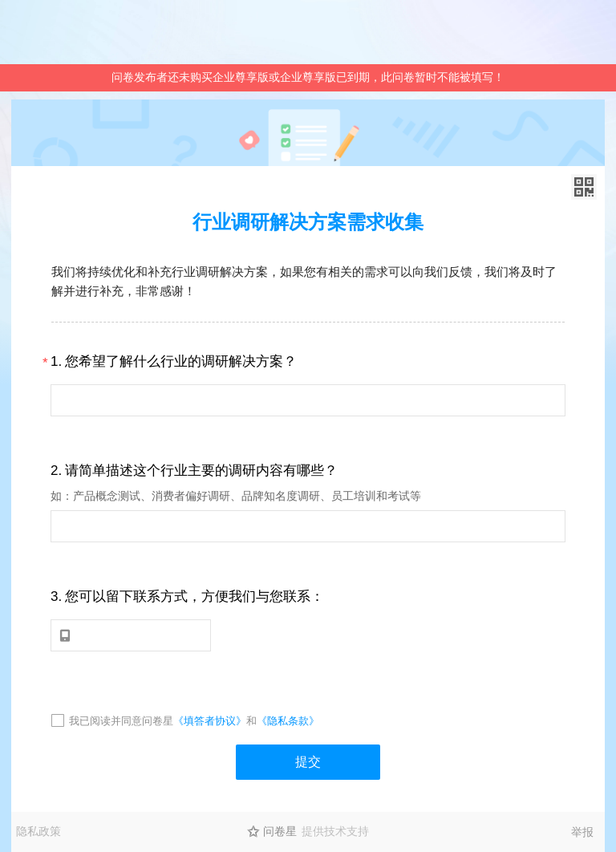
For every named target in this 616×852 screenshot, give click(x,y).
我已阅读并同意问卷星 (121, 721)
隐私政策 (38, 831)
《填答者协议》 (210, 721)
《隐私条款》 (288, 721)
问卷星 (280, 831)
